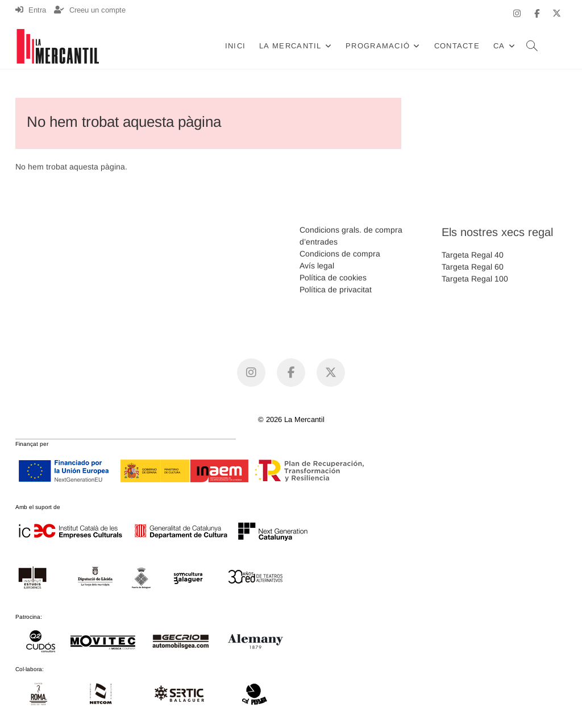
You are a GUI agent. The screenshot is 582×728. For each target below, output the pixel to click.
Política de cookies (333, 278)
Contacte (457, 46)
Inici (236, 46)
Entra (31, 10)
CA (499, 46)
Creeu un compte (90, 10)
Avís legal (317, 266)
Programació (378, 46)
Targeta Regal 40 (473, 255)
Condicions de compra (340, 254)
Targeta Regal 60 (473, 267)
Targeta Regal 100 (475, 279)
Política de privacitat (336, 289)
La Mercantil (290, 46)
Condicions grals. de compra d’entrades (351, 236)
